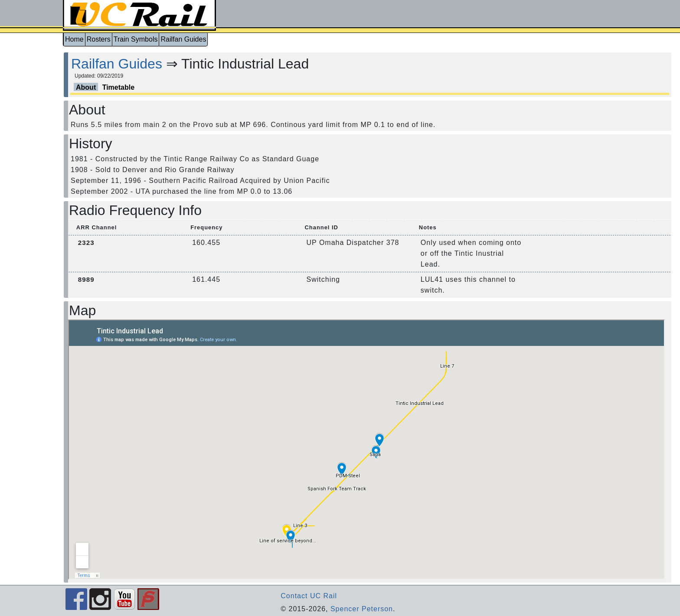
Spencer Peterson (362, 609)
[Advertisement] (31, 179)
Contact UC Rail (309, 596)
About (86, 87)
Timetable (118, 87)
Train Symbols (136, 39)
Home (74, 39)
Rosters (99, 39)
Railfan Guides (183, 39)
